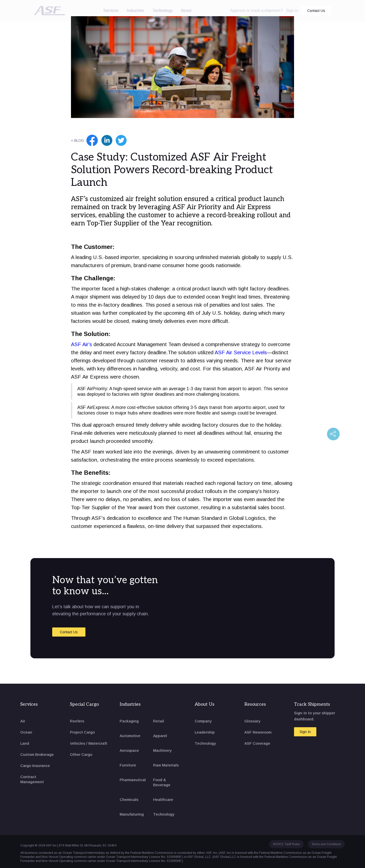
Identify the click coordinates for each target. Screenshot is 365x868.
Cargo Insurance (35, 766)
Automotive (130, 736)
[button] (111, 11)
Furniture (128, 765)
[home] (50, 11)
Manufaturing (132, 814)
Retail (159, 721)
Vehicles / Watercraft (89, 743)
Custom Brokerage (37, 754)
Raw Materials (166, 765)
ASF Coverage (257, 743)
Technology (162, 11)
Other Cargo (81, 754)
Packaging (129, 721)
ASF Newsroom (258, 732)
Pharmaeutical (133, 780)
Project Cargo (82, 732)
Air (23, 721)
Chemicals (129, 800)
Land (25, 743)
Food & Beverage (162, 782)
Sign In (292, 11)
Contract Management (32, 779)
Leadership (205, 732)
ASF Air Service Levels (241, 352)
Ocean (26, 732)
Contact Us (316, 11)
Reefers (77, 721)
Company (203, 721)
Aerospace (129, 750)
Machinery (162, 750)
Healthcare (163, 800)
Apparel (160, 736)
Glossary (252, 721)
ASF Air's (81, 344)
